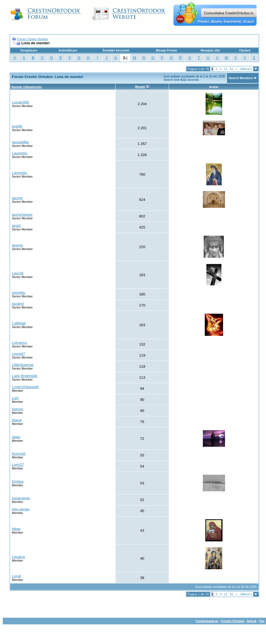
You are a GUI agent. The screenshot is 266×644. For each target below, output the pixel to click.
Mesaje (140, 87)
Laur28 (18, 273)
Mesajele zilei (210, 50)
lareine (17, 245)
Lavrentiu (20, 173)
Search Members (241, 78)
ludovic (18, 409)
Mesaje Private (167, 50)
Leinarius (19, 343)
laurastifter (21, 142)
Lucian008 (21, 102)
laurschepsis (22, 215)
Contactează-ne (207, 621)
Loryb (16, 576)
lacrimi (17, 198)
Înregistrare (29, 50)
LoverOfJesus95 (25, 387)
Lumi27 (18, 465)
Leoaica (18, 557)
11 (226, 69)
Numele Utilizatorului (26, 87)
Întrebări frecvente (116, 50)
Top (262, 621)
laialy (16, 437)
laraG (16, 226)
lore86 (17, 126)
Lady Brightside (25, 376)
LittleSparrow (23, 365)
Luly (15, 398)
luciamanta (21, 498)
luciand (18, 304)
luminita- (19, 293)
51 (232, 69)
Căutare (245, 50)
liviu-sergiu (21, 509)
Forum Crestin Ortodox (33, 39)
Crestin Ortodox (233, 621)
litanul (17, 420)
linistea (18, 481)
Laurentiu (20, 153)
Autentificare (68, 50)
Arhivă (252, 621)
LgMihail (19, 323)
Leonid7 (18, 354)
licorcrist (19, 454)
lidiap (16, 529)
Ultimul (246, 69)
